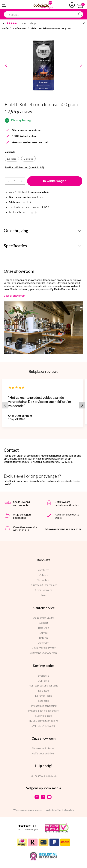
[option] (43, 65)
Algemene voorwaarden (43, 653)
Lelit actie (43, 691)
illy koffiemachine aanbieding (43, 711)
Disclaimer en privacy (43, 648)
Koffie (5, 28)
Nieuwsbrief (43, 580)
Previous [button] (6, 66)
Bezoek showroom (15, 296)
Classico (28, 159)
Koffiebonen (20, 28)
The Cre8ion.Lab (65, 810)
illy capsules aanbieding (44, 706)
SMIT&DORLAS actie (43, 726)
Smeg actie (43, 676)
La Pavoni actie (44, 696)
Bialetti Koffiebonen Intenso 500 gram (51, 28)
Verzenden (43, 643)
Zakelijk (43, 575)
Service (44, 633)
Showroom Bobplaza (44, 748)
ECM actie (44, 681)
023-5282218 (48, 776)
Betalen (43, 638)
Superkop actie (43, 716)
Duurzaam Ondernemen (43, 585)
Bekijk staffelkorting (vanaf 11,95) (24, 167)
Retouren (43, 628)
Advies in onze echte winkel (67, 516)
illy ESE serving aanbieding (44, 721)
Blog (43, 595)
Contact (44, 623)
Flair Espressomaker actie (43, 685)
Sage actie (43, 701)
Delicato (12, 159)
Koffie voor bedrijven (43, 753)
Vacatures (44, 570)
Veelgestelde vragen (43, 618)
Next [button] (81, 66)
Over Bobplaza (44, 590)
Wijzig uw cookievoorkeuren (28, 810)
